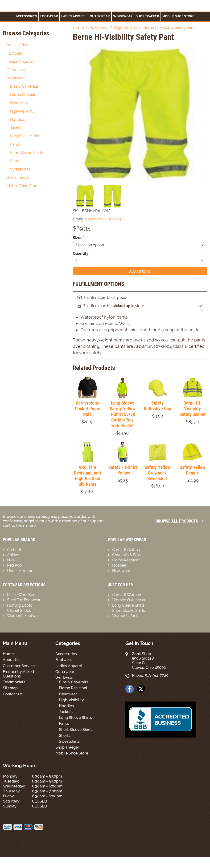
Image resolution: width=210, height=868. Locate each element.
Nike (11, 560)
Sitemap (10, 688)
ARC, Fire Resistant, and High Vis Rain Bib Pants (87, 476)
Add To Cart (140, 271)
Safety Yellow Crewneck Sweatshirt (157, 473)
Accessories (26, 16)
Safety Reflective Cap (157, 406)
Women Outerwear (129, 600)
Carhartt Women (127, 595)
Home (8, 654)
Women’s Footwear (24, 616)
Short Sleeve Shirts (27, 153)
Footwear (15, 53)
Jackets (17, 128)
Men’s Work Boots (23, 595)
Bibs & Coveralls (24, 86)
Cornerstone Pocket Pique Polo (88, 409)
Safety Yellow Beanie (193, 470)
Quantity (82, 254)
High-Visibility (22, 111)
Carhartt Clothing (127, 550)
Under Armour (20, 571)
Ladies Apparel (74, 16)
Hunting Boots (20, 605)
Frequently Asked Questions (18, 674)
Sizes (79, 238)
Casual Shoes (19, 610)
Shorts (16, 161)
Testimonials (14, 682)
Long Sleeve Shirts (26, 136)
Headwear (19, 103)
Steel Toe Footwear (24, 600)
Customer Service (19, 666)
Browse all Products (180, 521)
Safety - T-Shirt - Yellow (123, 470)
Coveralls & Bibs (126, 555)
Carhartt (14, 550)
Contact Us (13, 694)
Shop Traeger (147, 16)
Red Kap (14, 565)
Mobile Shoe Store (178, 16)
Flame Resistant (24, 95)
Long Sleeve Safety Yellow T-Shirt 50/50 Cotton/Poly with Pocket (123, 414)
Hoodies (17, 120)
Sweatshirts (20, 169)
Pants (15, 144)
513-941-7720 (157, 675)
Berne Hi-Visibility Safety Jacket (192, 409)
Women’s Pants (126, 616)
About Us (11, 660)
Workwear (123, 16)
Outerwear (100, 16)
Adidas (13, 555)
